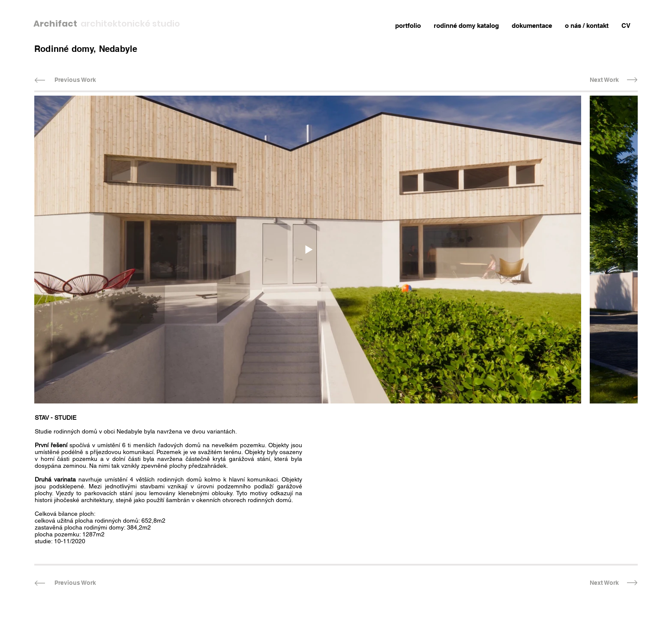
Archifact (57, 24)
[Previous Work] (75, 80)
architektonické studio (130, 24)
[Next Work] (604, 80)
